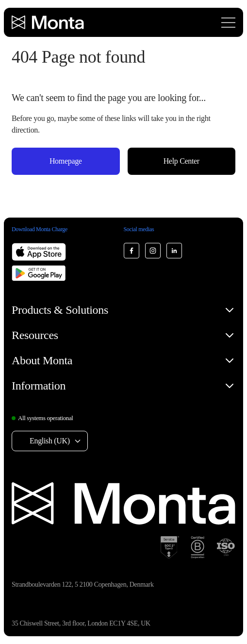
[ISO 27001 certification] (226, 547)
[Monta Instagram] (153, 251)
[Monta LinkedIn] (174, 251)
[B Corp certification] (198, 547)
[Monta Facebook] (132, 251)
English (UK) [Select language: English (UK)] (50, 441)
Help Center (181, 161)
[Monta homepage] (49, 22)
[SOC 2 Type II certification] (170, 547)
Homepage (66, 161)
